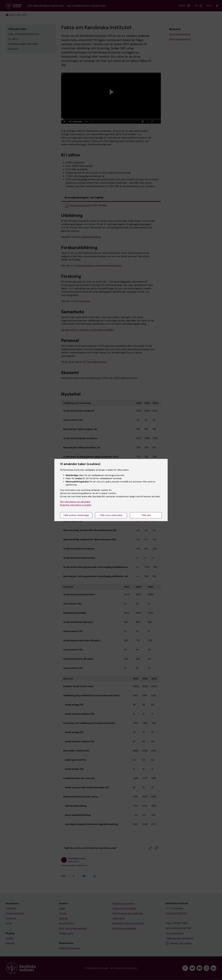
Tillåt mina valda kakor (111, 515)
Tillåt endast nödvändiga (76, 515)
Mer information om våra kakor (75, 502)
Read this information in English (76, 505)
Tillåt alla (146, 515)
